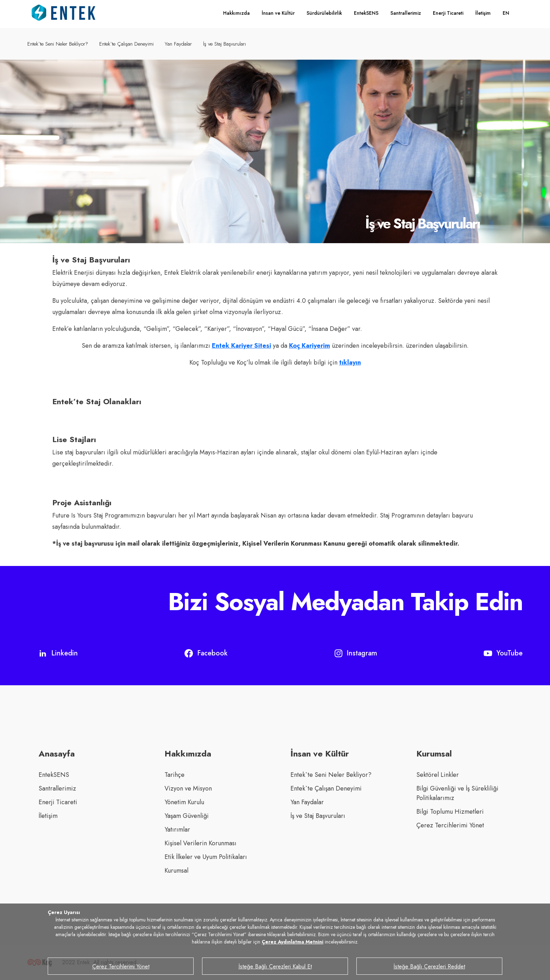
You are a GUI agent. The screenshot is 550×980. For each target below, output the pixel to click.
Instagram (356, 653)
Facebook (206, 653)
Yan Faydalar (178, 44)
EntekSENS (366, 13)
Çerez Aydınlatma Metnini (293, 942)
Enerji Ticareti (448, 13)
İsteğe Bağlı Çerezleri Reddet (429, 966)
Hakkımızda (236, 13)
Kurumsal (176, 871)
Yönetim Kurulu (184, 802)
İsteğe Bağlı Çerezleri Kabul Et (275, 966)
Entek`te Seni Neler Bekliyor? (58, 44)
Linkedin (58, 653)
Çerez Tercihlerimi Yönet (450, 825)
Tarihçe (175, 775)
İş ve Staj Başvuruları (224, 44)
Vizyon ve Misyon (188, 788)
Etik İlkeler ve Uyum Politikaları (206, 857)
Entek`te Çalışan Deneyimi (126, 44)
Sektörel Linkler (438, 775)
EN (506, 13)
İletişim (483, 13)
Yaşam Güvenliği (187, 816)
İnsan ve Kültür (278, 13)
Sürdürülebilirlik (324, 13)
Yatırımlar (177, 829)
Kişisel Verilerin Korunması (200, 843)
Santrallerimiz (406, 13)
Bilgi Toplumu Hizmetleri (450, 812)
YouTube (503, 653)
